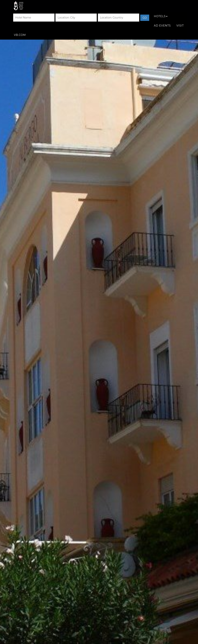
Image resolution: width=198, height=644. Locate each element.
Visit (180, 29)
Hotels (161, 20)
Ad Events (162, 29)
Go (145, 21)
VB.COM (20, 39)
